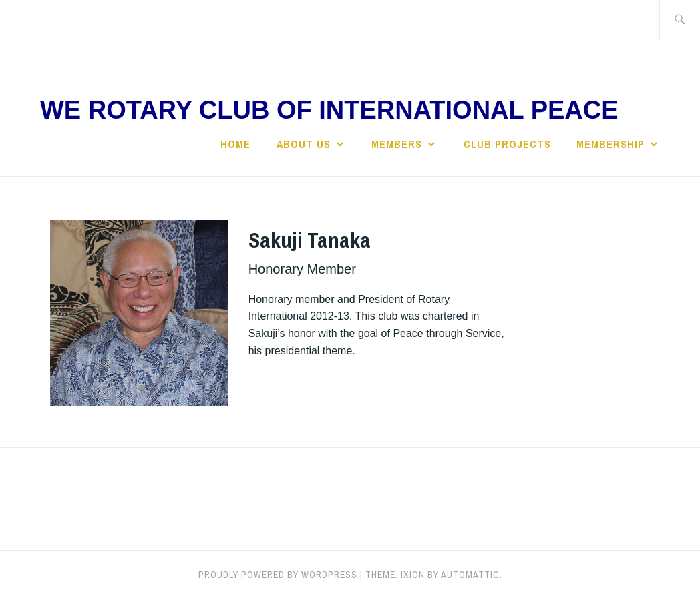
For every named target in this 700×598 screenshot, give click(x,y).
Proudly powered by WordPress (278, 575)
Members (397, 144)
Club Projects (507, 144)
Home (235, 144)
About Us (304, 144)
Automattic (470, 575)
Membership (610, 144)
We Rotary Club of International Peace (329, 110)
